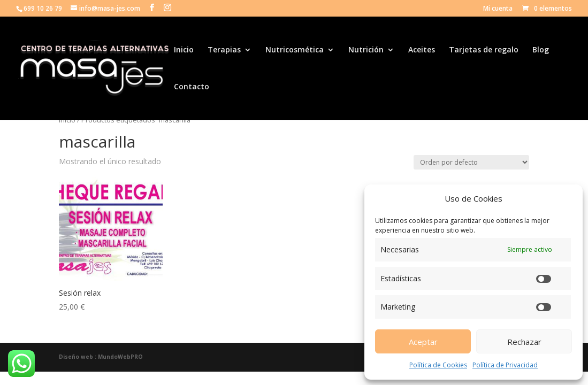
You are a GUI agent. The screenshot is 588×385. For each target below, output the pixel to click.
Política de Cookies (438, 365)
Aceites (422, 50)
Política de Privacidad (505, 365)
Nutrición (366, 50)
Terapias (224, 50)
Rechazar (524, 342)
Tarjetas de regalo (484, 50)
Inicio (184, 50)
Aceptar (423, 342)
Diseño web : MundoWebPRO (101, 357)
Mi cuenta (498, 9)
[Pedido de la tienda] (471, 162)
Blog (541, 50)
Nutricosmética (295, 50)
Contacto (192, 87)
